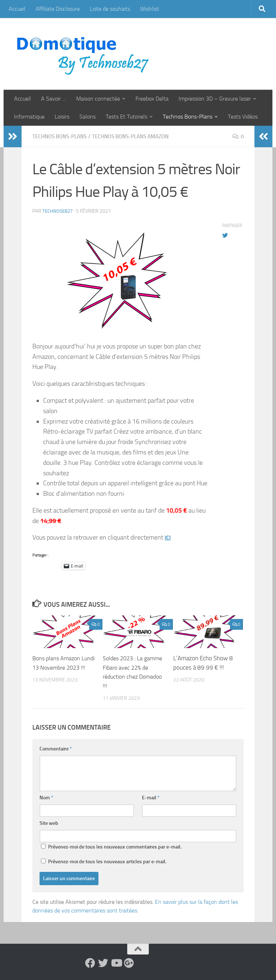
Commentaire (56, 749)
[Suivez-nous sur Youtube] (116, 963)
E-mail (151, 798)
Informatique (29, 117)
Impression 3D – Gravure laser (215, 99)
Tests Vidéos (243, 117)
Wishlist (150, 9)
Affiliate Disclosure (58, 9)
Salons (88, 117)
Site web (49, 823)
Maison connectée (98, 99)
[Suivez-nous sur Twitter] (103, 963)
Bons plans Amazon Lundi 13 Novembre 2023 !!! (58, 667)
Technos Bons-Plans (188, 117)
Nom (46, 798)
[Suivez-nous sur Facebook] (90, 963)
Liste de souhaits (110, 9)
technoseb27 (59, 211)
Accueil (17, 9)
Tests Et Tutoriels (126, 117)
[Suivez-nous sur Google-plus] (129, 963)
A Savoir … (54, 99)
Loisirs (62, 117)
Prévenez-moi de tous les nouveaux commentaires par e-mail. (115, 847)
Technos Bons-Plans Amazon (140, 136)
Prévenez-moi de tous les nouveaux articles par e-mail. (107, 862)
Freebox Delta (152, 99)
